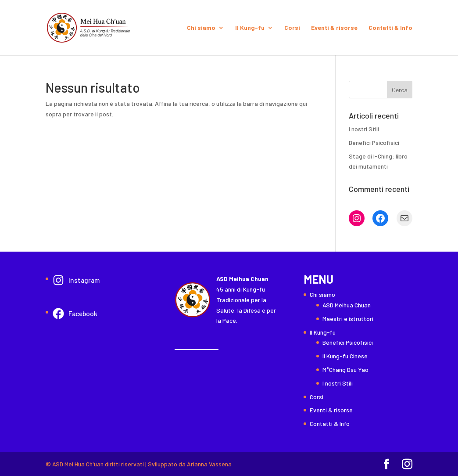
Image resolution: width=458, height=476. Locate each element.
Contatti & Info (390, 28)
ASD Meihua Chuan (347, 305)
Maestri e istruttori (348, 319)
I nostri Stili (364, 129)
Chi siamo (201, 28)
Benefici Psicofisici (374, 142)
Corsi (292, 28)
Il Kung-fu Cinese (345, 356)
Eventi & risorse (334, 28)
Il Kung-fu (250, 28)
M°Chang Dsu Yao (345, 370)
